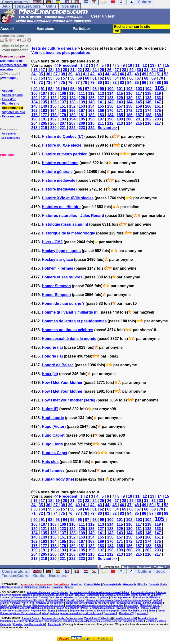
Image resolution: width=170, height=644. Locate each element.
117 (139, 93)
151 (63, 106)
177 (44, 115)
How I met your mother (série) (68, 400)
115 (120, 93)
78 (85, 83)
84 (130, 83)
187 (139, 115)
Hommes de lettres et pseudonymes (74, 321)
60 (88, 78)
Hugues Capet (54, 453)
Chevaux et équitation (25, 598)
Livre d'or (9, 99)
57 (66, 78)
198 (111, 119)
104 (149, 89)
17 (43, 70)
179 (63, 115)
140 (92, 102)
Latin (164, 584)
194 (73, 119)
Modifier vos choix (35, 624)
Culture (144, 571)
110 (73, 93)
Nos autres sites (11, 138)
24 (95, 70)
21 (73, 70)
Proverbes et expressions (14, 611)
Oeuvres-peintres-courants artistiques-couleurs (27, 608)
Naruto (157, 605)
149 (44, 106)
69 (154, 78)
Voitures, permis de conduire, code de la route (76, 613)
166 (73, 111)
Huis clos (50, 462)
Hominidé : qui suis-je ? (63, 303)
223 (82, 128)
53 (36, 78)
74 (56, 83)
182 (92, 115)
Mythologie (132, 605)
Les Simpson (15, 605)
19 (58, 70)
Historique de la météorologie (68, 233)
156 (111, 106)
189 (158, 115)
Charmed (5, 598)
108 (54, 93)
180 (73, 115)
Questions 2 (126, 613)
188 (149, 115)
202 (149, 119)
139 (82, 102)
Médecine (145, 605)
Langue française (153, 603)
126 (92, 98)
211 (101, 123)
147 (158, 102)
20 (66, 70)
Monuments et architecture (49, 605)
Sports (69, 587)
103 (139, 89)
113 (101, 93)
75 (63, 83)
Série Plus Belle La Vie (134, 611)
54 (43, 78)
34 (34, 74)
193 (63, 119)
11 (138, 65)
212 (111, 123)
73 (49, 83)
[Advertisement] (14, 181)
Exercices (45, 29)
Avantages (9, 78)
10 (130, 65)
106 (35, 93)
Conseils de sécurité (125, 618)
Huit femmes (53, 470)
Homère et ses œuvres (62, 277)
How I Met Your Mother (62, 383)
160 (149, 106)
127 (101, 98)
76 (71, 83)
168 (92, 111)
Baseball (80, 595)
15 (167, 65)
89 (166, 83)
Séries (152, 611)
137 (63, 102)
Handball (15, 603)
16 (36, 70)
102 (130, 89)
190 (35, 119)
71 (34, 83)
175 (158, 111)
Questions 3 (141, 613)
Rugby (52, 611)
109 (63, 93)
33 (161, 70)
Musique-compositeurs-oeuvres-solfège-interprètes (95, 605)
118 (149, 93)
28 (125, 70)
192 (54, 119)
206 (54, 123)
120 (35, 98)
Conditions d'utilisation (98, 618)
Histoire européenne (60, 163)
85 (137, 83)
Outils (51, 6)
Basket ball (93, 595)
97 (88, 89)
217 (158, 123)
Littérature (6, 587)
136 (54, 102)
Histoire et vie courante (51, 603)
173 (139, 111)
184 (111, 115)
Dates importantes (121, 598)
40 (78, 74)
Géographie (130, 584)
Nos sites (70, 6)
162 (35, 111)
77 (78, 83)
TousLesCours (28, 6)
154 (92, 106)
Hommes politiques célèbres (67, 330)
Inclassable (72, 603)
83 (122, 83)
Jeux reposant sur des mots (125, 603)
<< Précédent (65, 65)
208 (73, 123)
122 (54, 98)
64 (117, 78)
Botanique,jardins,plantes (116, 595)
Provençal (58, 587)
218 (35, 128)
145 (139, 102)
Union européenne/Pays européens (20, 613)
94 (66, 89)
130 (130, 98)
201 (139, 119)
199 (120, 119)
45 (115, 74)
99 (102, 89)
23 (88, 70)
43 (100, 74)
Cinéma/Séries (92, 584)
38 (63, 74)
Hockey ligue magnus (61, 251)
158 (130, 106)
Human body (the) (58, 479)
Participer (81, 29)
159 (139, 106)
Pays (84, 608)
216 (149, 123)
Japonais (154, 584)
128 (111, 98)
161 (158, 106)
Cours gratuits (15, 571)
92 (51, 89)
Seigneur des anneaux (82, 611)
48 (137, 74)
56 (58, 78)
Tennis (161, 611)
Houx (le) (50, 374)
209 (82, 123)
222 (73, 128)
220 (54, 128)
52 (166, 74)
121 (44, 98)
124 (73, 98)
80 (100, 83)
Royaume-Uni (38, 611)
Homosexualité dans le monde (69, 339)
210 (92, 123)
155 (101, 106)
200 (130, 119)
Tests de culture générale (54, 48)
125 (82, 98)
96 (80, 89)
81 (108, 83)
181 (82, 115)
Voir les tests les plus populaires (61, 53)
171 (120, 111)
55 (51, 78)
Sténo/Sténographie (108, 611)
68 (147, 78)
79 (93, 83)
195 (82, 119)
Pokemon (134, 608)
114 (111, 93)
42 (93, 74)
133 (158, 98)
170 (111, 111)
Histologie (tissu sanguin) (65, 224)
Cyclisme (103, 598)
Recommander (13, 108)
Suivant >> (107, 128)
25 (102, 70)
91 (43, 89)
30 (139, 70)
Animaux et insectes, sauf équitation (47, 592)
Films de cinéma (75, 600)
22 (80, 70)
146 (149, 102)
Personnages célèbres (101, 608)
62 (102, 78)
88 (159, 83)
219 (44, 128)
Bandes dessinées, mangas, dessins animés (48, 595)
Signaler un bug (13, 112)
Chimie (43, 598)
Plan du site (11, 103)
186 (130, 115)
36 (49, 74)
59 (80, 78)
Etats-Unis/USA (55, 600)
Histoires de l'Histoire (61, 207)
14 (160, 65)
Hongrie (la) (52, 347)
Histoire (143, 584)
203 (158, 119)
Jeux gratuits (9, 134)
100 (111, 89)
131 (139, 98)
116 (130, 93)
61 (95, 78)
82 (115, 83)
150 (54, 106)
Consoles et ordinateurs (62, 598)
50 (152, 74)
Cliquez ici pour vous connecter (15, 48)
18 (51, 70)
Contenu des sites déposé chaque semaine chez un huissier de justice (104, 621)
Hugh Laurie (53, 418)
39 (71, 74)
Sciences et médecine (38, 587)
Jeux (6, 6)
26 (110, 70)
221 (63, 128)
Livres (28, 605)
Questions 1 (110, 613)
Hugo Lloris (52, 444)
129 (120, 98)
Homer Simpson (56, 286)
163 (44, 111)
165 (63, 111)
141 (101, 102)
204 (35, 123)
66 (132, 78)
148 (35, 106)
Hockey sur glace (57, 260)
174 (149, 111)
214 (130, 123)
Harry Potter (29, 603)
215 (139, 123)
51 (159, 74)
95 (73, 89)
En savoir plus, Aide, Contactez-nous (63, 618)
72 (41, 83)
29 (132, 70)
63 (110, 78)
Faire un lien (11, 116)
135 (44, 102)
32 (154, 70)
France (4, 603)
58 (73, 78)
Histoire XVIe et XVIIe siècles (68, 198)
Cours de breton (87, 598)
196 (92, 119)
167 (82, 111)
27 (117, 70)
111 (82, 93)
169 (101, 111)
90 (36, 89)
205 (44, 123)
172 (130, 111)
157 (120, 106)
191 (44, 119)
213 (120, 123)
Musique (19, 587)
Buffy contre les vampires (147, 595)
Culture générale (112, 584)
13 (153, 65)
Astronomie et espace (143, 592)
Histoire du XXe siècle (61, 145)
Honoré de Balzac (58, 365)
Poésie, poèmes (150, 608)
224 (92, 128)
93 (58, 89)
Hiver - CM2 (52, 242)
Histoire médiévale (58, 180)
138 (73, 102)
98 (95, 89)
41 (85, 74)
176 (35, 115)
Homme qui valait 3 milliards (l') (70, 312)
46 (122, 74)
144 (130, 102)
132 (149, 98)
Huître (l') (50, 409)
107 (44, 93)
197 (101, 119)
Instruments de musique (94, 603)
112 (92, 93)
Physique (121, 608)
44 (108, 74)
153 (82, 106)
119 (158, 93)
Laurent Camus (31, 618)
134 (35, 102)
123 (63, 98)
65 (125, 78)
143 (120, 102)
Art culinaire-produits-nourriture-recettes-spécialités (100, 592)
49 (145, 74)
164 (54, 111)
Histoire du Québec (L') (62, 136)
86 (145, 83)
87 (152, 83)
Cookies (18, 624)
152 (73, 106)
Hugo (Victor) (54, 427)
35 (41, 74)
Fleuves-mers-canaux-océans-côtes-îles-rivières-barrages (118, 600)
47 (130, 74)
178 (54, 115)
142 (111, 102)
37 (56, 74)
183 (101, 115)
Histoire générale (57, 172)
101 (120, 89)
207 (63, 123)
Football (157, 600)
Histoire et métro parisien (65, 154)
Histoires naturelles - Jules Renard (73, 216)
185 (120, 115)
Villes (45, 613)
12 (145, 65)
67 (139, 78)
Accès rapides (12, 95)
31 (147, 70)
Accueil (7, 29)
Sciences (62, 611)
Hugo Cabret (53, 435)
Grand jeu (77, 584)
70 (161, 78)
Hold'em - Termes (57, 268)
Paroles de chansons (67, 608)
